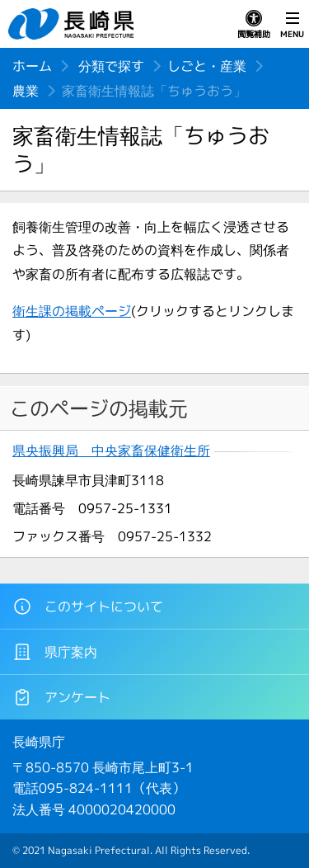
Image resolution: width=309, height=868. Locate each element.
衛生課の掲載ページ (72, 311)
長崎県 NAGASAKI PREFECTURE (73, 24)
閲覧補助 (254, 25)
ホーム (32, 66)
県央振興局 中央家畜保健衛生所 (111, 451)
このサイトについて (88, 606)
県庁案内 (55, 652)
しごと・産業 (207, 66)
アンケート (61, 697)
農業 (26, 91)
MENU (292, 25)
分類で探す (111, 66)
